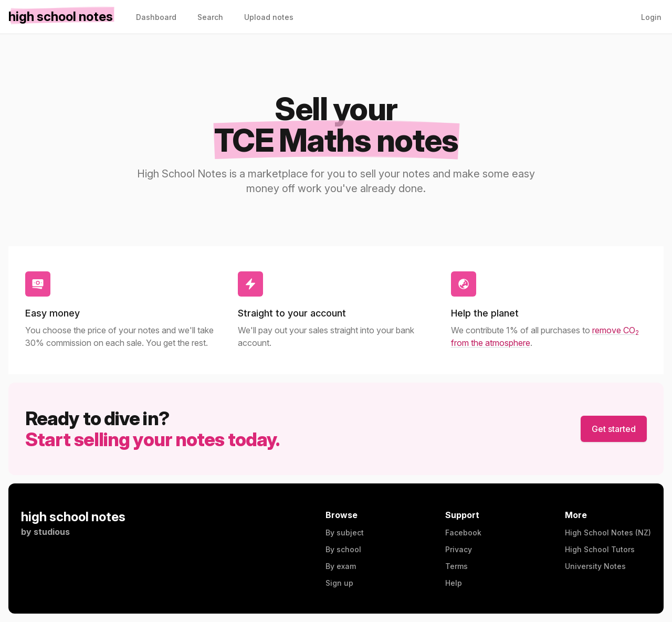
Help (454, 583)
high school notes (73, 517)
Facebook (463, 533)
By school (343, 549)
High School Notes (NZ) (608, 533)
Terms (456, 566)
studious (52, 532)
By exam (341, 566)
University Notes (595, 566)
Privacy (459, 549)
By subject (345, 533)
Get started (614, 429)
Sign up (339, 583)
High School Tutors (600, 549)
